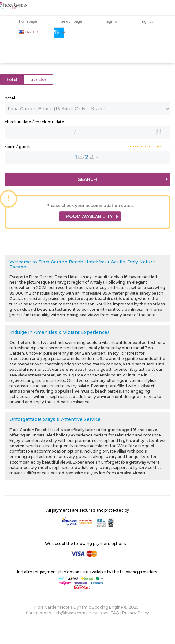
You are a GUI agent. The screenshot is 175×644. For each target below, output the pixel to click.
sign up (148, 21)
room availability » (146, 146)
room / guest (17, 147)
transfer (38, 80)
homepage (28, 21)
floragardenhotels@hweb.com (56, 613)
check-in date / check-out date (34, 122)
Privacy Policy (136, 613)
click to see (104, 613)
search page (72, 21)
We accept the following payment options (85, 543)
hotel (12, 80)
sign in (112, 21)
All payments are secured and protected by (88, 510)
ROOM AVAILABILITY (92, 216)
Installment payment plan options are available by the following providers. (87, 572)
